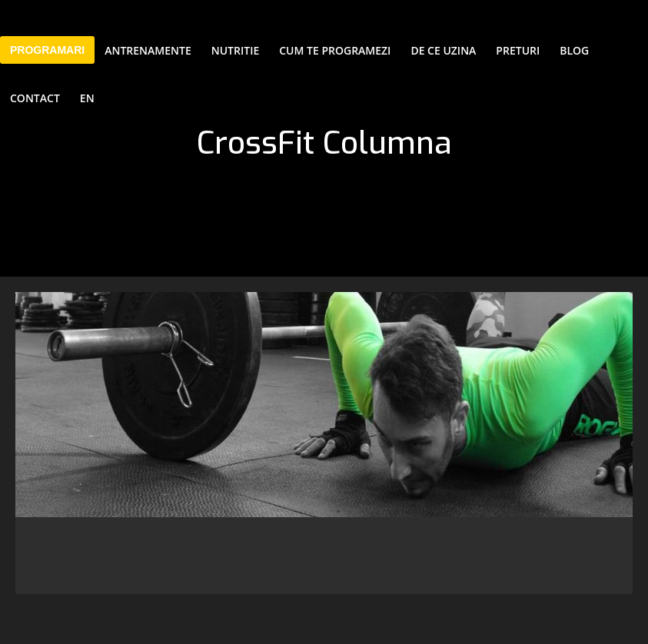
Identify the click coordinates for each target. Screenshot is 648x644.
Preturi (518, 50)
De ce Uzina (443, 50)
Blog (574, 50)
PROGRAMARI (47, 50)
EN (87, 98)
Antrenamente (148, 50)
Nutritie (235, 50)
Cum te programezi (335, 50)
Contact (35, 98)
